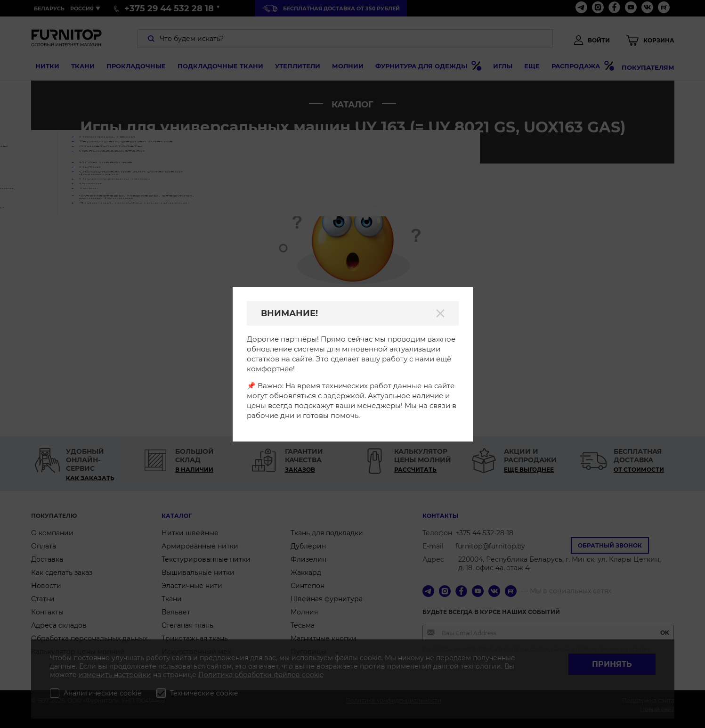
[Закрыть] (440, 313)
